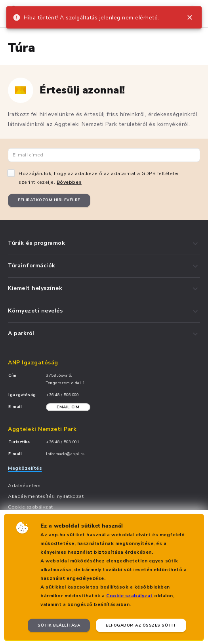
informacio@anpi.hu (66, 454)
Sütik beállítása (59, 625)
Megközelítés (25, 468)
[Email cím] (104, 155)
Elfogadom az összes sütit (141, 625)
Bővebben (69, 182)
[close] (190, 17)
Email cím (68, 407)
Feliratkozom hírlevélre (49, 200)
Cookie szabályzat (130, 596)
